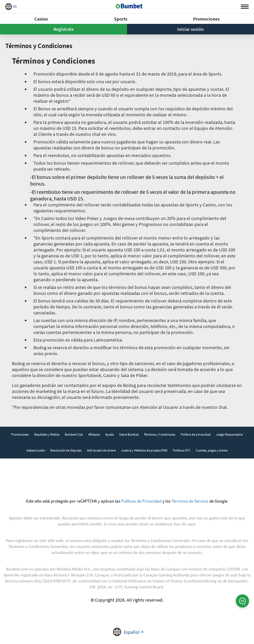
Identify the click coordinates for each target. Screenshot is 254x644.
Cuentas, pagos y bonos (212, 450)
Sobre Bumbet (129, 434)
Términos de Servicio (190, 501)
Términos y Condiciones (160, 434)
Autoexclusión (36, 450)
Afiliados (94, 434)
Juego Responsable (229, 434)
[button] (41, 19)
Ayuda (109, 434)
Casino (41, 19)
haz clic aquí (185, 524)
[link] (20, 435)
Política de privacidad (196, 434)
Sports (121, 19)
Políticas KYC (182, 450)
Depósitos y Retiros (47, 434)
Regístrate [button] (64, 29)
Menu (245, 7)
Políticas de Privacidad (141, 501)
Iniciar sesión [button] (190, 29)
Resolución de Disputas (66, 450)
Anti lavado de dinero (101, 450)
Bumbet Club (74, 434)
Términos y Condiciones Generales (160, 540)
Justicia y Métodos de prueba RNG (144, 450)
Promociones (206, 19)
